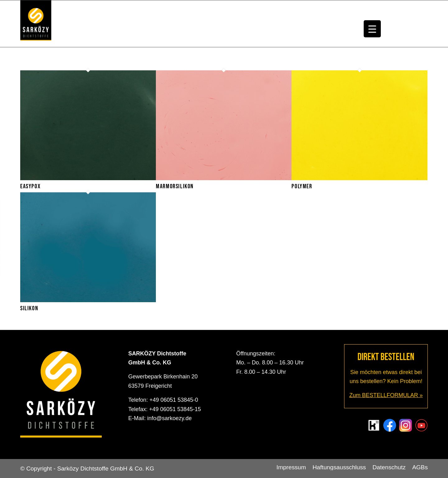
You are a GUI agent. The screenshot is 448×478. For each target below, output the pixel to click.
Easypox (30, 186)
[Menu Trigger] (372, 29)
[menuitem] (291, 467)
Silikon (29, 308)
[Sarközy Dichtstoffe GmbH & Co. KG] (36, 24)
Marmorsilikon (175, 186)
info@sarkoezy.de (169, 418)
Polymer (302, 186)
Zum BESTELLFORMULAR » (386, 395)
